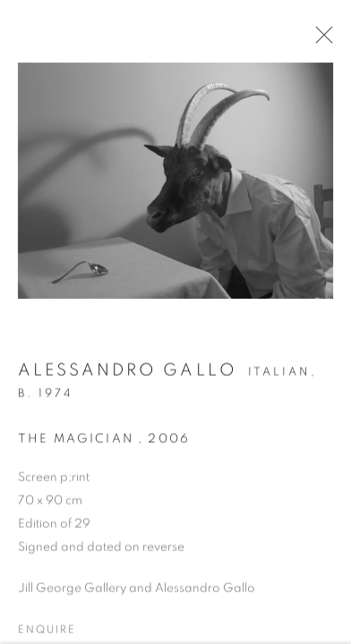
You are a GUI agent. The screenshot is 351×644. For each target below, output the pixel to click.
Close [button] (320, 40)
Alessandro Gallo (128, 374)
